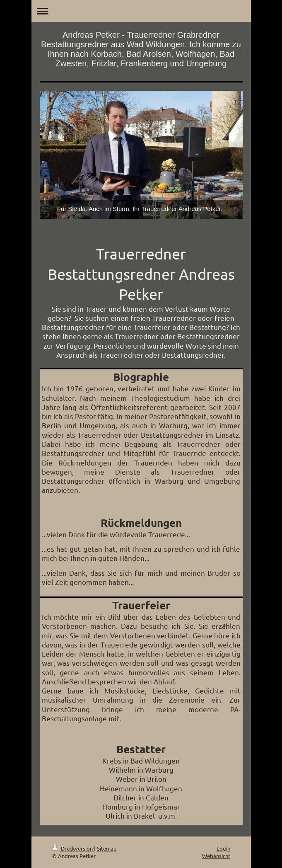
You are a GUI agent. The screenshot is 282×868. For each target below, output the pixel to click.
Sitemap (107, 848)
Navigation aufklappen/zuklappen (141, 11)
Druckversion (73, 848)
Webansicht (216, 856)
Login (223, 848)
